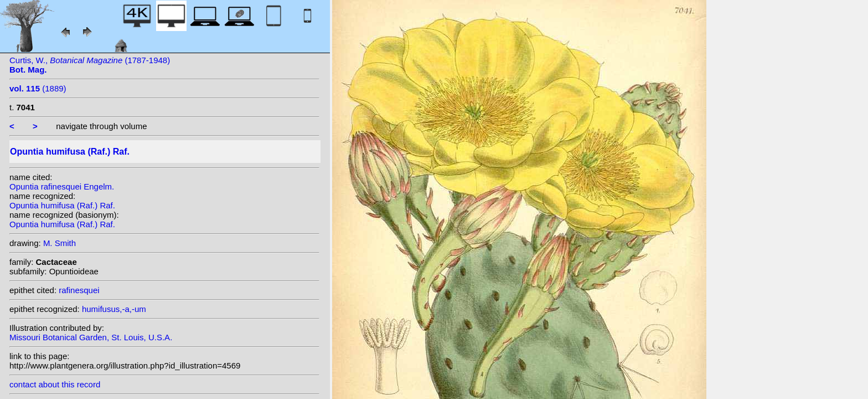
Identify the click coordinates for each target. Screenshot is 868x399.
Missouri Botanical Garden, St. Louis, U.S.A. (91, 337)
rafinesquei (79, 290)
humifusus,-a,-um (114, 309)
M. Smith (60, 243)
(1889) (38, 88)
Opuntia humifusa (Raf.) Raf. (62, 205)
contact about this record (55, 384)
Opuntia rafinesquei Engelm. (62, 186)
